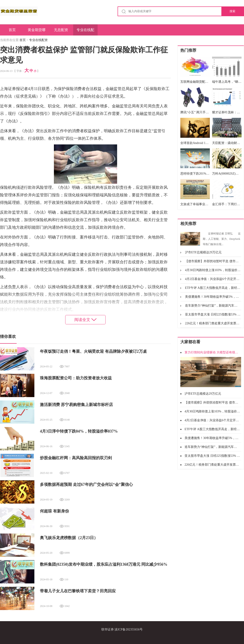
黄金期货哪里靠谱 (37, 32)
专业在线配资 (85, 32)
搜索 (232, 11)
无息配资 (61, 30)
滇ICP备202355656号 (129, 629)
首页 (12, 30)
